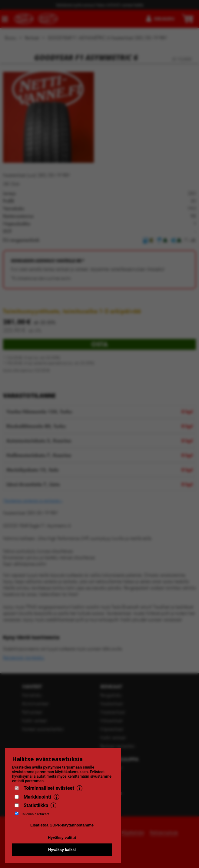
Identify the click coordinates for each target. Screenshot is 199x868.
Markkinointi (37, 797)
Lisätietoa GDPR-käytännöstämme (62, 825)
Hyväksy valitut (62, 838)
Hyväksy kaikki (62, 850)
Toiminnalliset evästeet (49, 788)
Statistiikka (36, 805)
